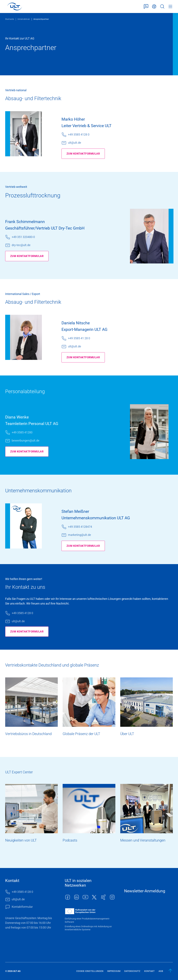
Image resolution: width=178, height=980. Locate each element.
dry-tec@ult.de (21, 245)
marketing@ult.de (80, 535)
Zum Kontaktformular (85, 154)
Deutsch (154, 7)
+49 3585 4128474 (80, 527)
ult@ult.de (75, 143)
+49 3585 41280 (22, 432)
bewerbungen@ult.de (26, 440)
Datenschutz (132, 971)
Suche (162, 7)
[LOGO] (15, 6)
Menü (170, 7)
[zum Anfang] (171, 971)
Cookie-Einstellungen (90, 971)
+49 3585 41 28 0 (79, 338)
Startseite (10, 19)
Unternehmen (24, 19)
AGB (161, 971)
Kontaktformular (146, 7)
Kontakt (149, 971)
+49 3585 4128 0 (79, 134)
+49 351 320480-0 (23, 237)
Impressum (114, 971)
